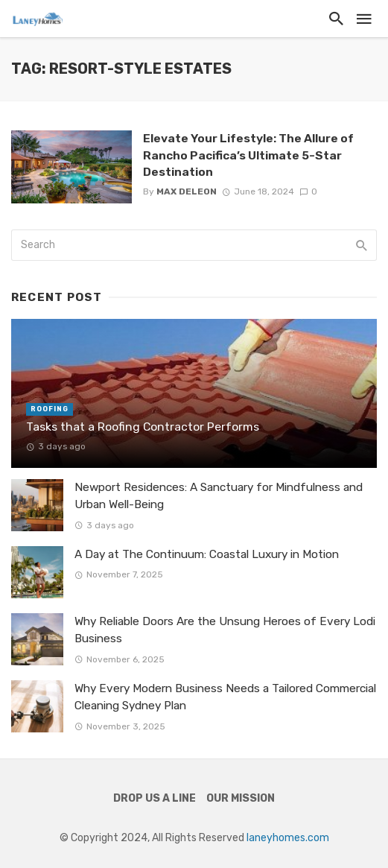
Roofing (50, 409)
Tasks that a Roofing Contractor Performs (143, 427)
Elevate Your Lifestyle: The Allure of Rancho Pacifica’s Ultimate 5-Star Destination (248, 155)
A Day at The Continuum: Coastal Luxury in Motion (207, 554)
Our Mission (241, 798)
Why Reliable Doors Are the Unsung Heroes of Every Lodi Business (225, 630)
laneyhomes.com (288, 838)
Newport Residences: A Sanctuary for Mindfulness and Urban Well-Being (219, 496)
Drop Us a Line (155, 798)
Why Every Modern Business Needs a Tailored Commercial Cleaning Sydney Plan (225, 697)
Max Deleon (187, 191)
